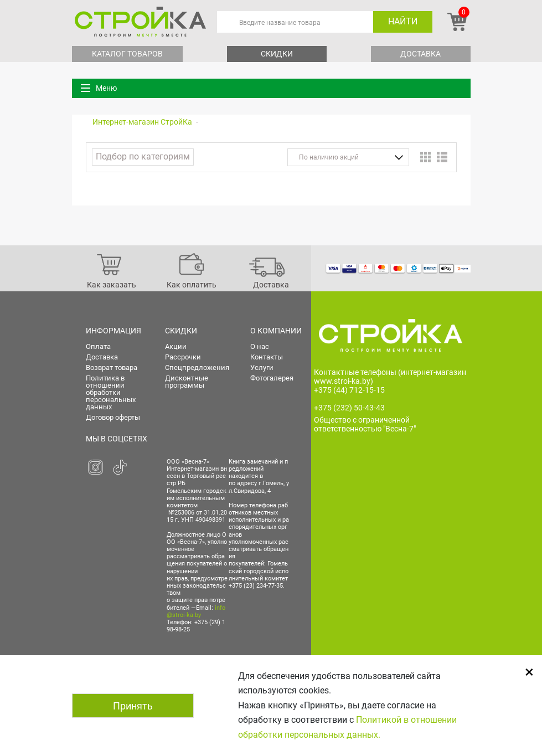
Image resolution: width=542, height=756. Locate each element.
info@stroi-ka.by (196, 611)
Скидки (277, 54)
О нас (260, 346)
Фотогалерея (272, 378)
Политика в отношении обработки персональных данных (111, 392)
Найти (403, 21)
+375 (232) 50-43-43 (349, 408)
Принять (133, 706)
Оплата (98, 346)
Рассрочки (183, 357)
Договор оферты (113, 417)
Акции (176, 346)
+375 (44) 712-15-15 (349, 390)
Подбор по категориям (143, 156)
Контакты (267, 357)
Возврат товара (112, 367)
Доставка (420, 54)
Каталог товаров (127, 54)
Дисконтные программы (187, 382)
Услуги (262, 367)
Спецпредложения (197, 367)
